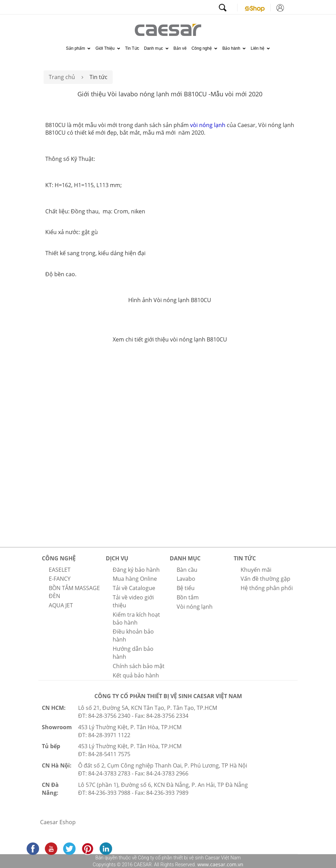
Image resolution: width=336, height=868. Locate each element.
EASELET (60, 570)
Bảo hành (234, 48)
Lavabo (186, 579)
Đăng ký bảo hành (136, 570)
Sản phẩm (78, 48)
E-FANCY (60, 579)
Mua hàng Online (135, 579)
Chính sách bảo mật (139, 666)
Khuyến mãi (256, 570)
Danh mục (156, 48)
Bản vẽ (180, 48)
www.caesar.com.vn (220, 864)
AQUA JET (61, 605)
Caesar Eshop (58, 822)
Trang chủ (62, 77)
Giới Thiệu (108, 48)
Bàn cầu (187, 570)
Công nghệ (204, 48)
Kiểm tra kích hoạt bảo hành (136, 619)
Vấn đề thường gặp (265, 579)
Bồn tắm (188, 597)
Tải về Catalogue (134, 588)
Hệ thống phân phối (267, 588)
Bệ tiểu (186, 588)
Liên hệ (260, 48)
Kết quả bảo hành (136, 675)
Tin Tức (132, 48)
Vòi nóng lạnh (195, 607)
